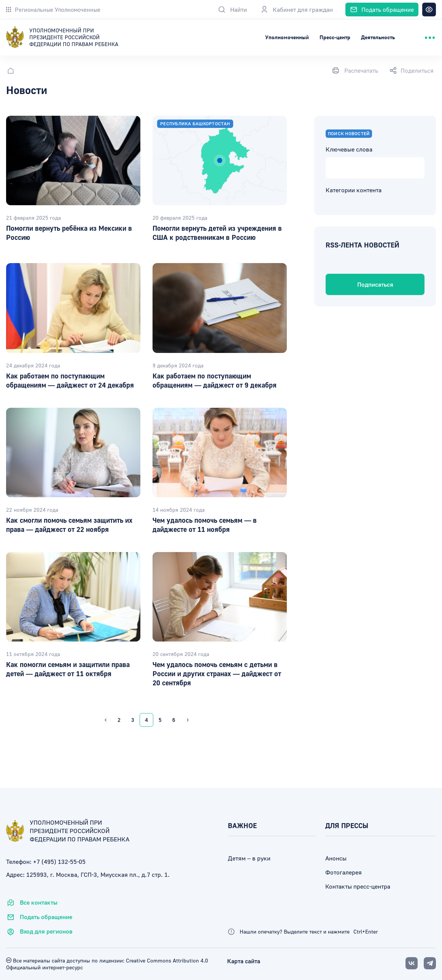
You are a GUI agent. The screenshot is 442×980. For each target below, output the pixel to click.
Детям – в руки (249, 858)
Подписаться (375, 284)
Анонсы (336, 858)
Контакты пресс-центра (358, 886)
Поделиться (412, 70)
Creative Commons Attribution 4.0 (166, 960)
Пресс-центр (335, 37)
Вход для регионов (39, 932)
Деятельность (378, 37)
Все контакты (32, 903)
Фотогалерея (343, 872)
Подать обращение (39, 917)
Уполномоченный (287, 37)
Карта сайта (244, 961)
